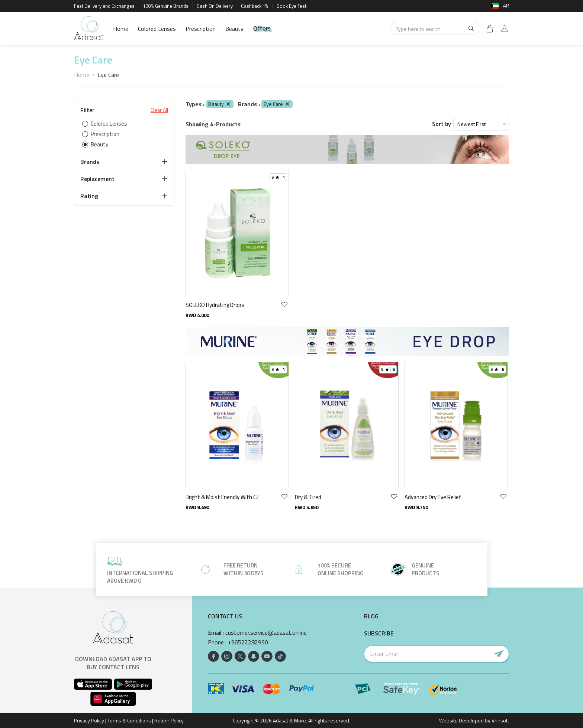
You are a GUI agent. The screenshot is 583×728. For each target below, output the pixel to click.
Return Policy (169, 720)
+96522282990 (248, 642)
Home (121, 29)
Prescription (201, 29)
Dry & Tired (308, 497)
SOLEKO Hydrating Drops (215, 305)
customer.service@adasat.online (266, 633)
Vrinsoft (500, 720)
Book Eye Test (291, 6)
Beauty (234, 29)
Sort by (442, 124)
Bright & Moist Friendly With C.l (222, 497)
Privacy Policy (89, 720)
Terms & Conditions (129, 720)
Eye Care (277, 104)
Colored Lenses (157, 29)
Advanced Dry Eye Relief (433, 497)
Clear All (159, 110)
